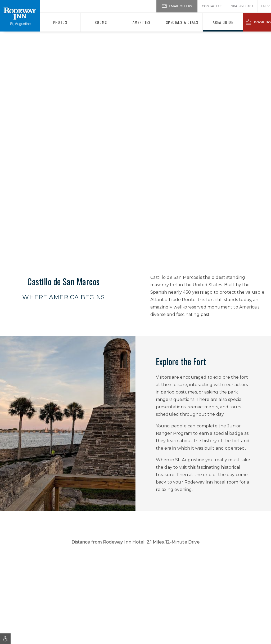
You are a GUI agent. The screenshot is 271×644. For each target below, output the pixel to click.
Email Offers (177, 6)
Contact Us (212, 6)
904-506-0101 (242, 6)
